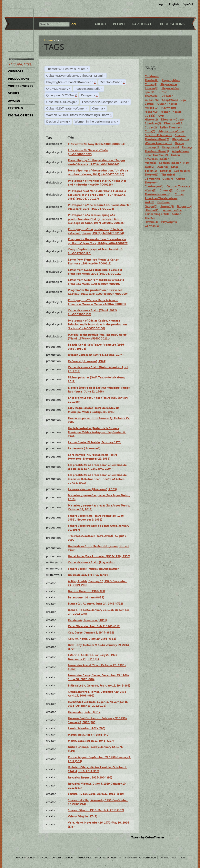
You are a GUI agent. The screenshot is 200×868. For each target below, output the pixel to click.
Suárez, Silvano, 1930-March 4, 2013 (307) (96, 810)
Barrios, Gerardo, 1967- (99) (86, 591)
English (174, 4)
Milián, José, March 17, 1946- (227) (91, 741)
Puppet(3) (167, 206)
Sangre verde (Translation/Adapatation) (94, 569)
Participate (143, 24)
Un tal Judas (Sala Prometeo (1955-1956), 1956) (99, 556)
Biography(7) (186, 206)
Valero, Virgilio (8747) (83, 816)
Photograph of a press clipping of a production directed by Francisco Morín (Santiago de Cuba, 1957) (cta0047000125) (96, 219)
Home (48, 40)
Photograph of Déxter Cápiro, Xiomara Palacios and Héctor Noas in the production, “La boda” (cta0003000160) (98, 325)
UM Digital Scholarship (108, 858)
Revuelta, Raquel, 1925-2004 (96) (90, 777)
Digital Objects (21, 115)
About (100, 24)
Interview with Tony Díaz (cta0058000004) (97, 144)
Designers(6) (171, 147)
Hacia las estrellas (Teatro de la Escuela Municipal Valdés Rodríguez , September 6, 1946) (97, 432)
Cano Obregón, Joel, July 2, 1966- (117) (94, 626)
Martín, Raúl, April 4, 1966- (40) (89, 735)
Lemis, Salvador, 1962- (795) (87, 728)
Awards (14, 101)
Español (188, 4)
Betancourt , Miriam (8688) (86, 597)
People (119, 24)
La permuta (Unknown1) (84, 448)
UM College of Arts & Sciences (57, 858)
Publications (172, 24)
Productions (19, 79)
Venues (14, 93)
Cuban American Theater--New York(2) (164, 198)
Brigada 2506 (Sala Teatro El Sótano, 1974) (96, 355)
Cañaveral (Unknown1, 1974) (87, 361)
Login (161, 4)
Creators (16, 71)
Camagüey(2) (191, 147)
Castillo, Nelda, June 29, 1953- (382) (92, 639)
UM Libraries (84, 858)
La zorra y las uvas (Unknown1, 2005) (92, 489)
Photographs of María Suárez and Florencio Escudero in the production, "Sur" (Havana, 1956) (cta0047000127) (97, 195)
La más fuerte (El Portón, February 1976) (95, 442)
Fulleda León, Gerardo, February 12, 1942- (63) (99, 686)
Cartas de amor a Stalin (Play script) (91, 562)
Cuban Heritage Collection (141, 858)
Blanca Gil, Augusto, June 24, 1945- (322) (95, 604)
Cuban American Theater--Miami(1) (162, 159)
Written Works (21, 86)
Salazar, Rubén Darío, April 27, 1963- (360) (96, 794)
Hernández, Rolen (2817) (85, 712)
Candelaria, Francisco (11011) (87, 620)
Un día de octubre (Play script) (88, 575)
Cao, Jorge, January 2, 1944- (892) (91, 632)
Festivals (16, 108)
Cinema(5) (166, 190)
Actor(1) (163, 167)
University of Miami (25, 858)
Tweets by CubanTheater (148, 837)
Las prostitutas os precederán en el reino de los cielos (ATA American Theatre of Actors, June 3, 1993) (97, 479)
